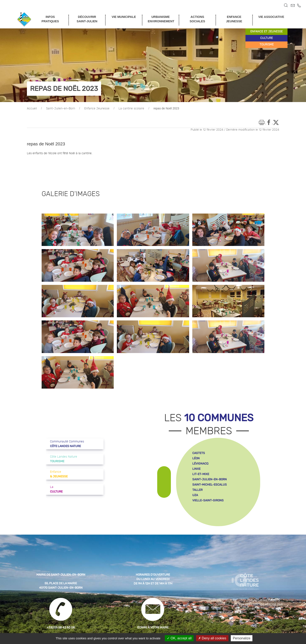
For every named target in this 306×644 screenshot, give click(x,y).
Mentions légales (244, 600)
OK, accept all (179, 638)
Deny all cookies (212, 638)
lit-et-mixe (201, 474)
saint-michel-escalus (210, 485)
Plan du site (218, 600)
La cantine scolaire (131, 109)
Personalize (242, 638)
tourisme (267, 45)
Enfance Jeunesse (97, 109)
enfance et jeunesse (266, 32)
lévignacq (200, 464)
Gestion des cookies (248, 605)
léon (196, 458)
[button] (286, 5)
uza (195, 495)
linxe (196, 469)
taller (197, 490)
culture (266, 38)
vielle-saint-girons (208, 500)
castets (199, 453)
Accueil (32, 109)
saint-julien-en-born (210, 479)
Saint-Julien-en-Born (61, 109)
